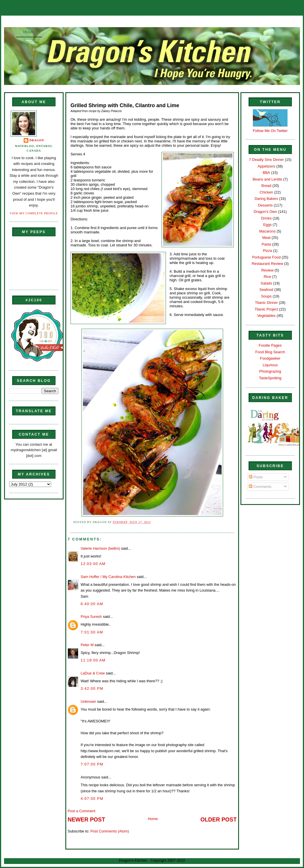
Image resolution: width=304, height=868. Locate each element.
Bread (266, 186)
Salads (266, 283)
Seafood (266, 290)
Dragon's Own (265, 212)
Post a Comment (81, 811)
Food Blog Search (270, 352)
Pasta (266, 244)
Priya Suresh (91, 617)
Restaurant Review (267, 264)
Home (29, 32)
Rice (267, 277)
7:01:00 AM (92, 632)
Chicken (266, 192)
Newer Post (86, 820)
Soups (266, 296)
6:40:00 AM (92, 604)
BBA (266, 173)
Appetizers (266, 166)
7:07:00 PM (92, 764)
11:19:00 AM (93, 660)
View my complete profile (34, 213)
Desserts (265, 205)
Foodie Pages (270, 345)
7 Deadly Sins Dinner (266, 160)
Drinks (266, 218)
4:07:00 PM (92, 799)
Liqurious (270, 365)
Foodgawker (270, 358)
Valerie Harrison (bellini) (100, 548)
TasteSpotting (270, 378)
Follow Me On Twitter (270, 131)
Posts (256, 477)
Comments (260, 487)
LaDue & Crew (93, 673)
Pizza (267, 251)
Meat (266, 238)
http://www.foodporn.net (100, 751)
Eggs (267, 225)
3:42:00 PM (92, 688)
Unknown (88, 701)
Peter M (87, 645)
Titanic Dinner (266, 303)
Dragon (37, 140)
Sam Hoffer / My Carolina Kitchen (108, 577)
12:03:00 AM (93, 564)
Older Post (219, 820)
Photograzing (270, 371)
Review (267, 270)
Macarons (267, 231)
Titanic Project (266, 309)
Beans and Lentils (267, 179)
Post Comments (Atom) (110, 831)
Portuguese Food (266, 257)
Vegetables (266, 316)
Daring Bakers (266, 199)
